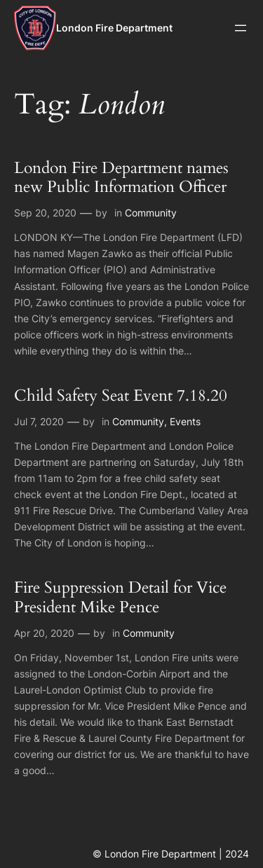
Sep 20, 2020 (45, 213)
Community (151, 213)
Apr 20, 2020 (44, 633)
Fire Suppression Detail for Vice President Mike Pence (120, 598)
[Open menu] (241, 28)
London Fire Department (114, 28)
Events (185, 421)
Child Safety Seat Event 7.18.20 (121, 396)
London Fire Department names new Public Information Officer (121, 178)
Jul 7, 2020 (39, 421)
